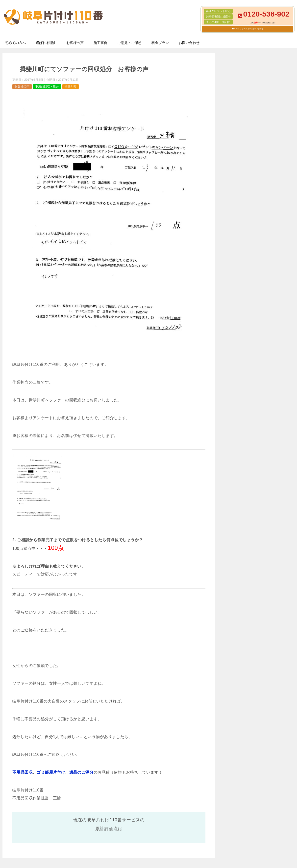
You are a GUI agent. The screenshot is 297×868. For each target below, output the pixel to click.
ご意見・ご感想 (129, 43)
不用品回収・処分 (47, 86)
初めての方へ (15, 43)
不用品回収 (23, 772)
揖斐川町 (71, 86)
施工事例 (100, 43)
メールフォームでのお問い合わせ (248, 29)
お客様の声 (75, 43)
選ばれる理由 (46, 43)
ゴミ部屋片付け (51, 772)
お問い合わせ (189, 43)
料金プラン (160, 43)
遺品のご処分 (81, 772)
